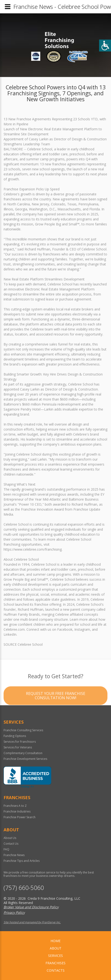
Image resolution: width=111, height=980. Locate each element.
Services (55, 956)
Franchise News (14, 855)
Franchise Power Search (20, 817)
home (55, 941)
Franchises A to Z (15, 806)
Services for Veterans (18, 747)
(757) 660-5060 (24, 888)
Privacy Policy (14, 912)
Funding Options (15, 736)
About (56, 948)
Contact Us (11, 844)
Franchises (55, 963)
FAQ (6, 849)
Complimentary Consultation (23, 753)
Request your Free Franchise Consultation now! (56, 708)
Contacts (56, 970)
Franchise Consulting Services (23, 730)
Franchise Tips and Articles (22, 861)
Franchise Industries (17, 811)
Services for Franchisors (20, 742)
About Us (10, 838)
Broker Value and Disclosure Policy (31, 907)
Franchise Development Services (25, 759)
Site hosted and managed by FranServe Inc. (32, 922)
